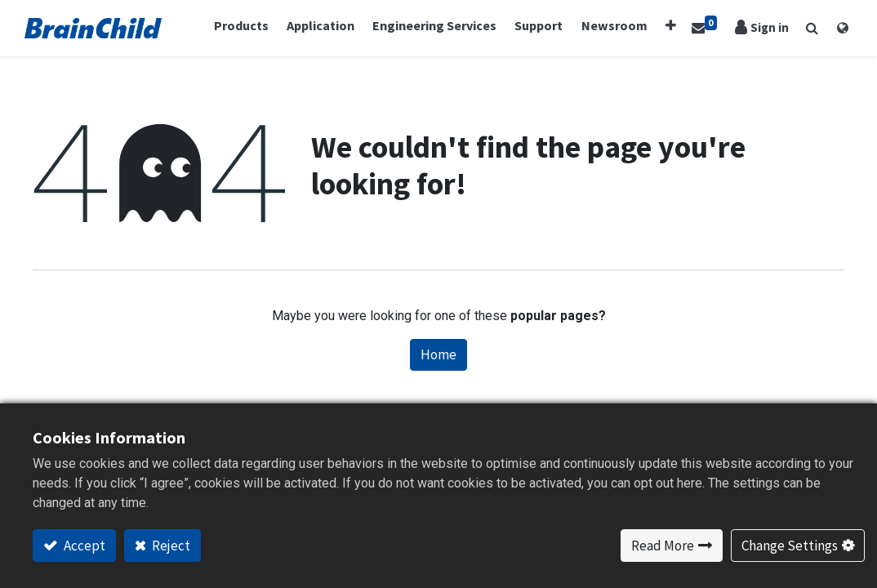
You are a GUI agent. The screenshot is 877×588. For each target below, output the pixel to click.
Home (438, 355)
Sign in (762, 28)
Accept (83, 546)
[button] (667, 26)
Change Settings (790, 546)
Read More (663, 546)
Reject (170, 546)
